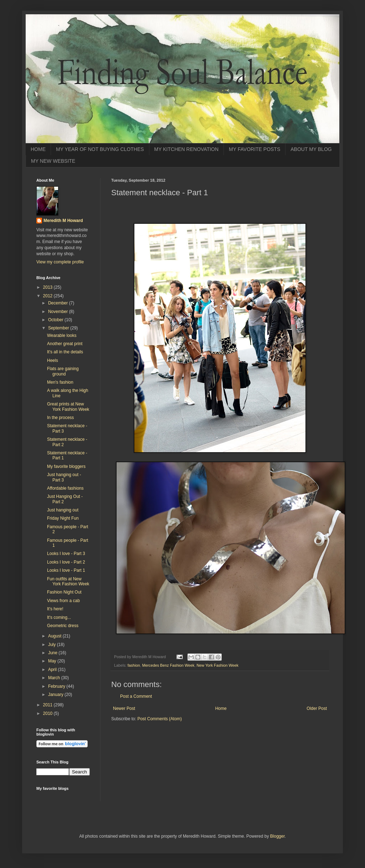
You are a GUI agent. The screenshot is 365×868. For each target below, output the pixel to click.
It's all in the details (65, 352)
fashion (134, 665)
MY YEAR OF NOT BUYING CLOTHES (100, 149)
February (57, 686)
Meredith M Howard (63, 221)
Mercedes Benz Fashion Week (168, 665)
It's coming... (59, 617)
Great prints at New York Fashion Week (68, 407)
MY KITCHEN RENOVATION (186, 149)
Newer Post (124, 708)
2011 (48, 705)
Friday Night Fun (63, 518)
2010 (48, 713)
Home (221, 708)
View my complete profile (60, 262)
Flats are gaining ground (63, 371)
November (59, 312)
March (55, 678)
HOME (38, 149)
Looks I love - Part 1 (66, 570)
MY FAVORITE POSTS (255, 149)
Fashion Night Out (64, 592)
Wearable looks (62, 335)
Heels (53, 360)
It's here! (55, 609)
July (53, 645)
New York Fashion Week (217, 665)
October (56, 320)
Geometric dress (63, 626)
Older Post (317, 708)
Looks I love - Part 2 (66, 562)
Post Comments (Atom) (160, 719)
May (53, 661)
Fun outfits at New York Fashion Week (68, 581)
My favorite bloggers (66, 466)
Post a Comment (136, 696)
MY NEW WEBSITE (53, 161)
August (55, 636)
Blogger (277, 836)
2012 (48, 296)
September (59, 328)
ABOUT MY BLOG (311, 149)
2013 (48, 287)
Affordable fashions (65, 488)
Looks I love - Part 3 (66, 554)
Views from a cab (63, 601)
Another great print (65, 344)
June (53, 653)
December (59, 303)
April (53, 670)
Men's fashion (60, 382)
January (56, 695)
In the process (60, 418)
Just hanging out (63, 510)
